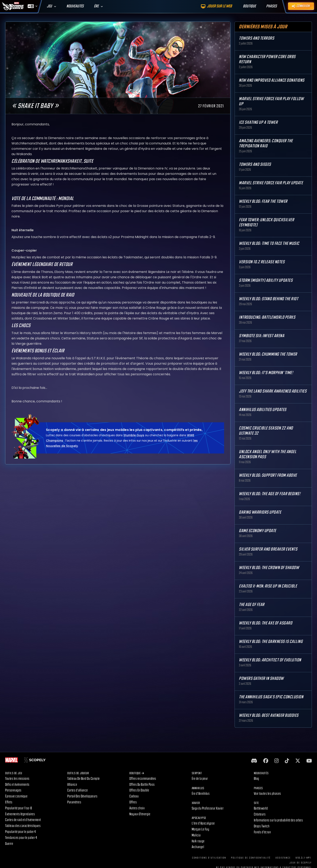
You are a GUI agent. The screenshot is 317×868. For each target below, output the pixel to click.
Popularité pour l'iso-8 (19, 808)
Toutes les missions (17, 779)
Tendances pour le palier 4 (21, 838)
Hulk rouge (198, 841)
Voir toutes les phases (267, 794)
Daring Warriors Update (260, 512)
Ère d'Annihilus (201, 794)
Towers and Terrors (257, 38)
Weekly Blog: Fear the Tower (263, 201)
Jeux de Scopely (301, 863)
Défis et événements (17, 785)
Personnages (13, 790)
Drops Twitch (262, 826)
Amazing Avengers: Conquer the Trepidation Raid (266, 143)
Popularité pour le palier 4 (21, 832)
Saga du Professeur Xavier (208, 808)
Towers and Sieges (255, 164)
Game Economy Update (258, 531)
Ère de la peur (200, 779)
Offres (133, 802)
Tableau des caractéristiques (23, 826)
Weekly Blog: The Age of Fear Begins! (270, 494)
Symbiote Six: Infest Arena (262, 336)
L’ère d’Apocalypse (203, 823)
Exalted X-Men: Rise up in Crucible (268, 586)
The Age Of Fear (252, 605)
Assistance (283, 858)
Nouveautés (75, 6)
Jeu (49, 6)
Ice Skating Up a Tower (258, 122)
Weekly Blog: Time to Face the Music (269, 243)
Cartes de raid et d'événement (23, 820)
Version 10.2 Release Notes (262, 262)
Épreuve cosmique (16, 796)
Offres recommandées (143, 779)
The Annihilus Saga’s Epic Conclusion (271, 697)
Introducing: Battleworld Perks (267, 317)
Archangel (198, 847)
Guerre (9, 844)
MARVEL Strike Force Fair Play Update (271, 183)
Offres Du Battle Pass (142, 785)
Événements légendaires (20, 814)
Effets (9, 802)
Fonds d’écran (262, 832)
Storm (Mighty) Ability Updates (266, 280)
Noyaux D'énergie (140, 814)
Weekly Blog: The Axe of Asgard (266, 623)
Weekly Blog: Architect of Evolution (270, 660)
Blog (257, 779)
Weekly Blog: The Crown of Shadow (269, 568)
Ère (96, 6)
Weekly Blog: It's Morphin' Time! (266, 373)
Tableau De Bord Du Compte (84, 779)
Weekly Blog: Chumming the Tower (268, 354)
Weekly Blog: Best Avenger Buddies (269, 715)
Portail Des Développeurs (82, 796)
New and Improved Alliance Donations (272, 80)
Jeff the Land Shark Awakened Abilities (273, 391)
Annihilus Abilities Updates (263, 410)
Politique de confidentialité (251, 858)
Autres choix (137, 808)
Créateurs (260, 814)
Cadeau (134, 796)
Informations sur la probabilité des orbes (278, 820)
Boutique (137, 773)
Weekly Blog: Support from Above (268, 475)
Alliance (72, 785)
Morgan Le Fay (201, 829)
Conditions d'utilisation (209, 858)
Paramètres (74, 802)
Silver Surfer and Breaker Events (268, 549)
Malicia (196, 835)
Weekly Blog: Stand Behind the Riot (269, 299)
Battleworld (261, 808)
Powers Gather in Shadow (261, 678)
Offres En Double (139, 790)
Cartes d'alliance (78, 790)
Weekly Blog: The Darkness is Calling (271, 642)
